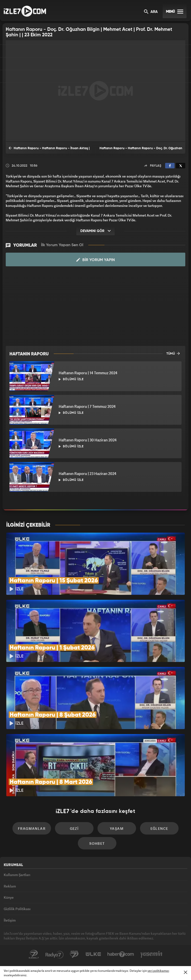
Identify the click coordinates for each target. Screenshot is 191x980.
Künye (9, 897)
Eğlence (159, 828)
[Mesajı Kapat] (186, 972)
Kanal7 (34, 954)
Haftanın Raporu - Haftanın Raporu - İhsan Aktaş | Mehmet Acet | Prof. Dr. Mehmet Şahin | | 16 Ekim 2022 (49, 150)
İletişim (10, 920)
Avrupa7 (74, 954)
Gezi (74, 828)
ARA (151, 12)
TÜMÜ (173, 353)
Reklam (10, 886)
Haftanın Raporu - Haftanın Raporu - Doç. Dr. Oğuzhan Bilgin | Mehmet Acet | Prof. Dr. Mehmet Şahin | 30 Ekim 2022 (141, 150)
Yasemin (151, 954)
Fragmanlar (32, 828)
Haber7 (121, 954)
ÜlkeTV (93, 954)
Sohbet (97, 843)
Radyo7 (54, 954)
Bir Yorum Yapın (96, 260)
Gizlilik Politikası (17, 909)
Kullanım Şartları (17, 875)
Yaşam (117, 828)
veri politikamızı (158, 971)
